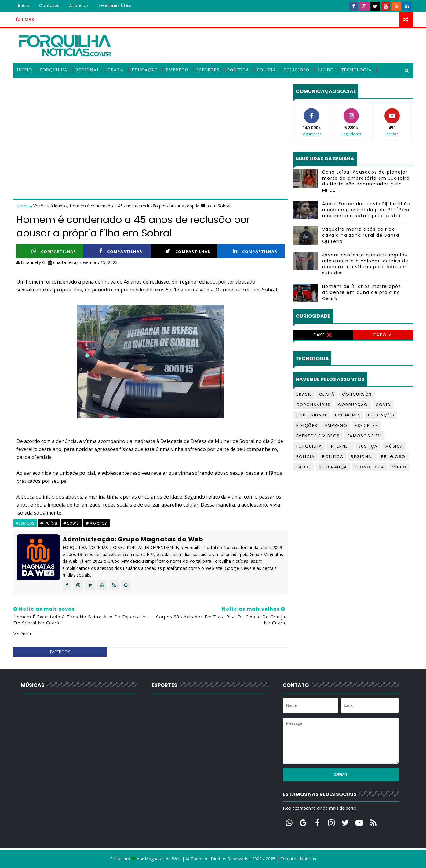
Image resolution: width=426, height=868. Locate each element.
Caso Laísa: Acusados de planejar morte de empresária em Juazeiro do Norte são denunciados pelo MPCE (366, 181)
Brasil (304, 394)
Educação (145, 70)
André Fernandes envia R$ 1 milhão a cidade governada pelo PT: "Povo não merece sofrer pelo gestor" (367, 210)
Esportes (208, 70)
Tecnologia (356, 70)
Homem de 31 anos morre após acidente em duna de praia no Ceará (362, 292)
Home (23, 206)
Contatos (49, 5)
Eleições (307, 425)
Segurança (333, 467)
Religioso (297, 70)
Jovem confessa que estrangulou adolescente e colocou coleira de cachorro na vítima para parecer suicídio (365, 264)
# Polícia (49, 523)
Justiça (368, 446)
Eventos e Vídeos (318, 436)
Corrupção (353, 405)
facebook (60, 652)
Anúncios (79, 5)
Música (394, 446)
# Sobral (71, 523)
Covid (383, 405)
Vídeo (399, 467)
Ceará (115, 70)
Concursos (357, 394)
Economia (348, 415)
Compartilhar (54, 251)
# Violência (96, 523)
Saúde (325, 70)
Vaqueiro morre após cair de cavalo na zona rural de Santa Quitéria (361, 235)
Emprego (177, 70)
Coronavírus (313, 405)
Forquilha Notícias (298, 859)
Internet (340, 446)
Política (238, 70)
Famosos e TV (364, 436)
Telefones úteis (115, 5)
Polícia (267, 70)
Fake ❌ (323, 335)
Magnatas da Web (163, 859)
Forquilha (54, 70)
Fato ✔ (383, 335)
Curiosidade (312, 415)
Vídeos (26, 85)
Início (24, 5)
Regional (88, 70)
